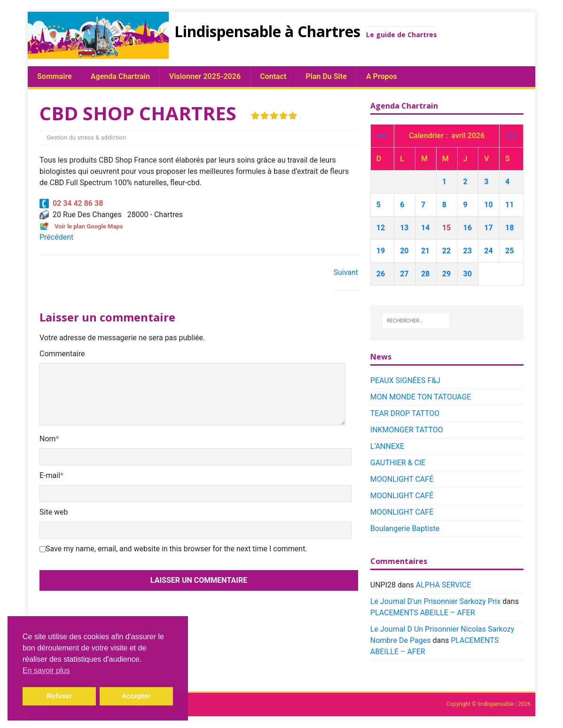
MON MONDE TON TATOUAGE (421, 397)
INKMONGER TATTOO (407, 430)
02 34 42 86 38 (71, 203)
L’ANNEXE (387, 446)
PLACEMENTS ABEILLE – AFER (423, 613)
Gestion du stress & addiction (86, 137)
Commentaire (62, 354)
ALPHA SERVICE (443, 585)
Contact (273, 76)
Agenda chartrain (120, 76)
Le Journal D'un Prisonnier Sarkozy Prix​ (435, 601)
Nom (48, 439)
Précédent (56, 237)
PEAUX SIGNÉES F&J (405, 380)
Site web (54, 512)
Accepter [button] (136, 696)
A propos (382, 76)
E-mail (50, 475)
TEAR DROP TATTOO (405, 413)
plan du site (326, 76)
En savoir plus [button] (46, 670)
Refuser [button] (59, 696)
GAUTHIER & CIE (398, 463)
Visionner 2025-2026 (205, 76)
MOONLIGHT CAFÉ (402, 479)
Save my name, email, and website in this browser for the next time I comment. (176, 549)
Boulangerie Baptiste (405, 528)
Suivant (346, 272)
